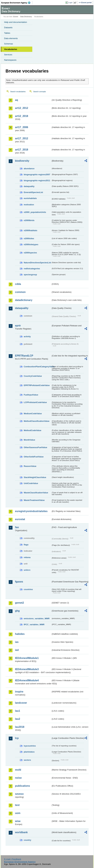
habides (20, 634)
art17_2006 (22, 127)
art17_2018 (22, 150)
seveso (19, 794)
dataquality (29, 186)
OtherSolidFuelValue (34, 457)
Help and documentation (16, 22)
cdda (18, 284)
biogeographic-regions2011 (37, 180)
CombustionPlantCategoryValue (37, 367)
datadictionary (24, 300)
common (20, 292)
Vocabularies (11, 49)
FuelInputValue (31, 395)
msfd (18, 770)
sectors (27, 760)
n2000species (30, 253)
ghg (17, 611)
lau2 (18, 719)
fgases (19, 582)
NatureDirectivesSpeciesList (37, 263)
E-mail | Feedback (13, 859)
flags (26, 545)
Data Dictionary (26, 17)
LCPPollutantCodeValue (35, 402)
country (27, 840)
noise (18, 778)
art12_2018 (22, 116)
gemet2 (19, 603)
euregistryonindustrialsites (31, 511)
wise (18, 821)
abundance (29, 169)
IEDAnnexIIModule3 (27, 669)
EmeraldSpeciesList (33, 192)
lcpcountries (30, 746)
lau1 (18, 711)
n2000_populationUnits (35, 212)
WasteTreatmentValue (34, 500)
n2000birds (29, 220)
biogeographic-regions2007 (37, 174)
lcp (17, 738)
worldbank (21, 832)
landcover (21, 703)
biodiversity (22, 161)
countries (28, 589)
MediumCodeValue (33, 414)
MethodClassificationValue (37, 421)
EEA (17, 3)
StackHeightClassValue (35, 477)
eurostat (20, 519)
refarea (27, 557)
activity (27, 336)
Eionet (16, 17)
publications (22, 786)
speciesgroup (30, 275)
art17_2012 (22, 138)
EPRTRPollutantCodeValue (37, 385)
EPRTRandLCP (24, 356)
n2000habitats (30, 230)
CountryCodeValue (33, 376)
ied (17, 650)
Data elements (11, 38)
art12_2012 (22, 108)
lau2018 (20, 727)
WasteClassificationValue (36, 493)
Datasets (8, 27)
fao (17, 527)
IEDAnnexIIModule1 (27, 658)
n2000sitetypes (31, 244)
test (17, 805)
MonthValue (29, 440)
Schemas (9, 44)
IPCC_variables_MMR (34, 624)
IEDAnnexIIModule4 (27, 680)
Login (70, 3)
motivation (29, 205)
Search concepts (39, 92)
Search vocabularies (18, 92)
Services (8, 55)
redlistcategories (32, 269)
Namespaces (10, 60)
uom (18, 813)
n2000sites (29, 238)
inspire (19, 692)
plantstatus (29, 752)
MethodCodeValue (33, 430)
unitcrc (27, 570)
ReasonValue (30, 466)
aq (17, 100)
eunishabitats (30, 198)
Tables (7, 33)
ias (17, 642)
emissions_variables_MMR (37, 619)
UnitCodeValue (31, 483)
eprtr (18, 326)
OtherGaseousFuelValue (35, 447)
